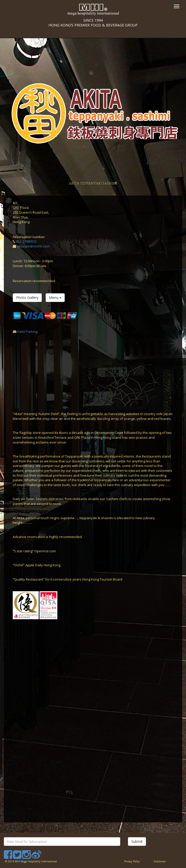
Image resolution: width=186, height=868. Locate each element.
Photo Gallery (27, 298)
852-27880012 (26, 241)
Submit (137, 841)
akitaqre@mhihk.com (33, 246)
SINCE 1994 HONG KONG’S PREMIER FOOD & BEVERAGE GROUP (93, 6)
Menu (55, 298)
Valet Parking (27, 332)
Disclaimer (160, 861)
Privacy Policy (132, 861)
